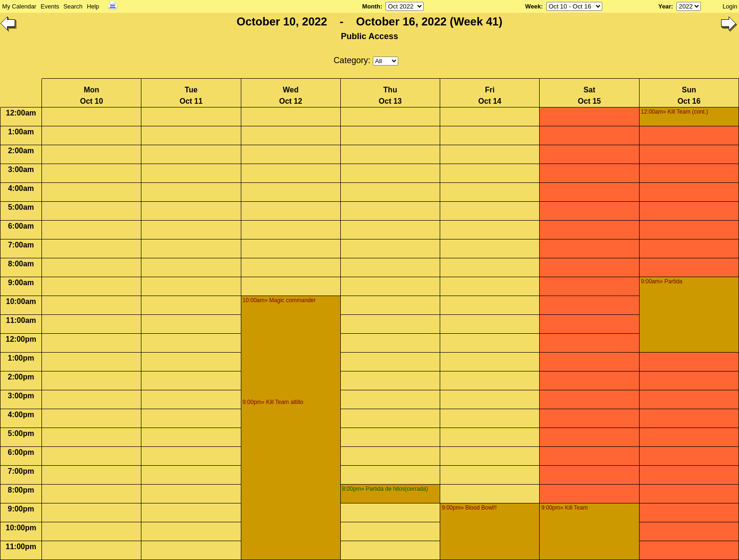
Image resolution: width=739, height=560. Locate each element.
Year (665, 6)
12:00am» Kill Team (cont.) (675, 112)
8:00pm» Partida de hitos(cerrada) (385, 489)
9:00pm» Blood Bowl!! (469, 508)
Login (730, 6)
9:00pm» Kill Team (564, 508)
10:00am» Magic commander (279, 300)
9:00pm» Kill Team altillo (273, 402)
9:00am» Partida (662, 281)
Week (533, 6)
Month (371, 6)
